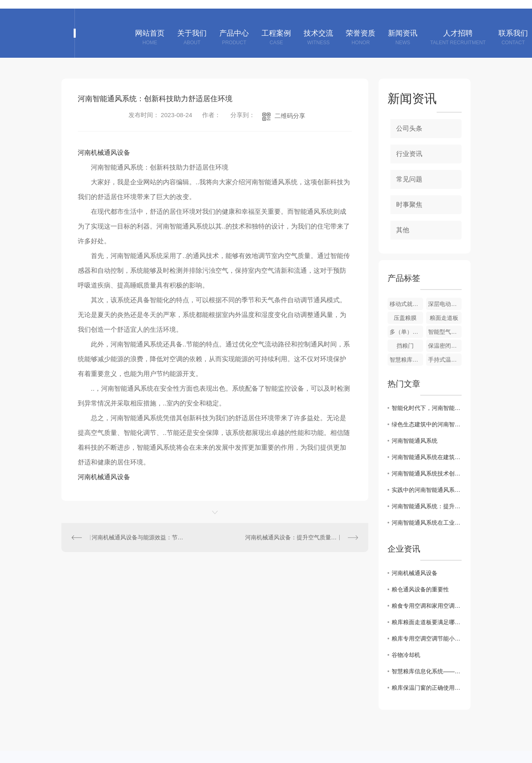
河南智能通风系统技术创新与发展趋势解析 (427, 473)
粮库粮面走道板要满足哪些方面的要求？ (427, 622)
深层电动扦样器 (445, 304)
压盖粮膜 (405, 318)
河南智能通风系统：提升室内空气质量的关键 (427, 506)
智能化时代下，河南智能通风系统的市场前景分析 (427, 408)
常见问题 (409, 179)
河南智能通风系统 (415, 441)
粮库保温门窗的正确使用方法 (427, 688)
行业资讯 (409, 154)
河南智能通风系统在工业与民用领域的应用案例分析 (427, 523)
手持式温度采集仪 (445, 360)
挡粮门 (405, 346)
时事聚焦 (409, 205)
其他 (403, 230)
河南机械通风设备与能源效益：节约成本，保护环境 (138, 537)
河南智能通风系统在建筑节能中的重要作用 (427, 457)
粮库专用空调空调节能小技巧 (427, 638)
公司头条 (409, 128)
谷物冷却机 (406, 655)
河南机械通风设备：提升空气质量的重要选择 (302, 537)
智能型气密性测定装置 (445, 332)
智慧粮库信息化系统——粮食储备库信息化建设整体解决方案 (427, 671)
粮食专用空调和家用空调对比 (427, 606)
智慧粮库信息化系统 (406, 360)
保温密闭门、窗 (445, 346)
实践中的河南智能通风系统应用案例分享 (427, 490)
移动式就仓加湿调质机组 (406, 304)
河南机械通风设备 (104, 153)
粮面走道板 (444, 318)
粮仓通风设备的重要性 (420, 589)
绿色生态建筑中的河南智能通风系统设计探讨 (427, 424)
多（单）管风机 (406, 332)
